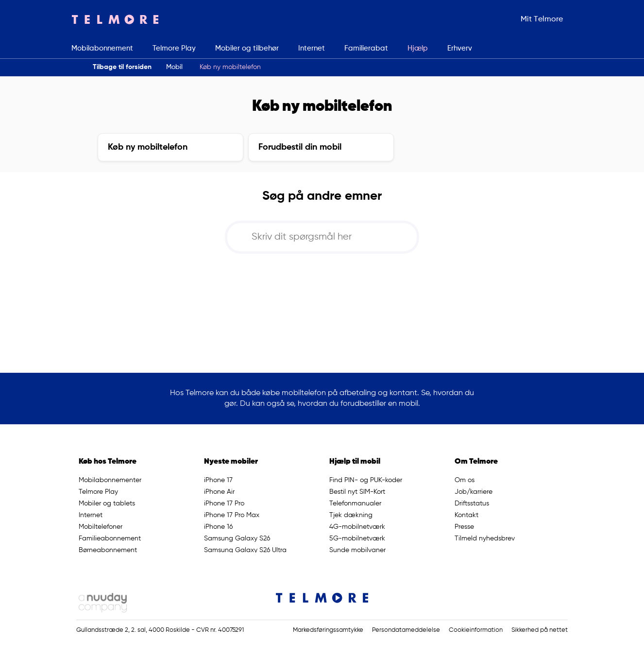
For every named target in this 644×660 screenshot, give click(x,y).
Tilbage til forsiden (122, 67)
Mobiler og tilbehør (247, 48)
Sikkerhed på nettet (540, 630)
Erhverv (460, 48)
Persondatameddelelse (406, 630)
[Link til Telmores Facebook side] (559, 598)
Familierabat (366, 48)
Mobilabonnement (102, 48)
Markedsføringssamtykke (328, 630)
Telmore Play (174, 48)
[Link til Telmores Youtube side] (563, 598)
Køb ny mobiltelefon (230, 67)
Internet (312, 48)
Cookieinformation (476, 630)
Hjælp (418, 48)
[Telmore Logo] (115, 19)
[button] (489, 19)
